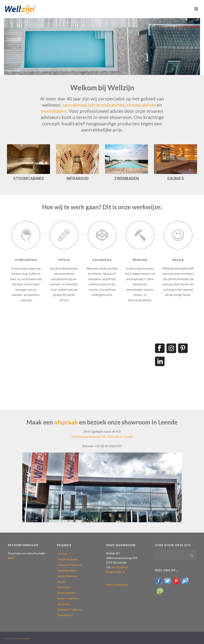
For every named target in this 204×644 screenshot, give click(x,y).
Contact (62, 554)
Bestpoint (25, 638)
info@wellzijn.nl (115, 572)
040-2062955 (119, 567)
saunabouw (74, 105)
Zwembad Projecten (70, 609)
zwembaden (54, 111)
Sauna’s (62, 582)
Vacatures (63, 604)
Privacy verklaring (117, 585)
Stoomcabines (66, 593)
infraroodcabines (106, 105)
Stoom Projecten (68, 598)
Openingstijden (67, 570)
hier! (11, 558)
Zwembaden (65, 615)
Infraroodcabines (68, 559)
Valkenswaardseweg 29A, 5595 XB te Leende (102, 436)
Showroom (64, 587)
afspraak (66, 422)
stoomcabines (142, 105)
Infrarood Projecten (69, 565)
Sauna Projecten (67, 576)
